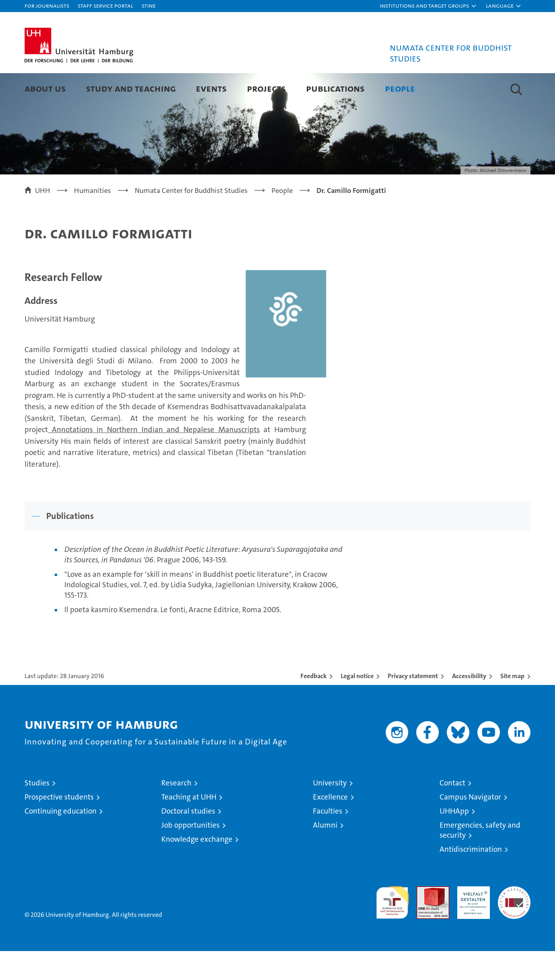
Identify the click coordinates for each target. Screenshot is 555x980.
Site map (512, 705)
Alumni (325, 854)
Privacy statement (413, 705)
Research (176, 812)
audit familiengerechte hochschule (392, 928)
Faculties (328, 840)
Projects (266, 88)
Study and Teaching (131, 88)
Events (211, 88)
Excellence (330, 826)
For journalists (47, 5)
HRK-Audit (472, 920)
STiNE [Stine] (149, 5)
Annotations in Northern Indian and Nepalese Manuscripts (154, 458)
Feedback (313, 705)
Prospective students (59, 826)
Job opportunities (190, 854)
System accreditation (514, 924)
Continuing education (61, 840)
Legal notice (357, 705)
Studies (37, 812)
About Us (45, 88)
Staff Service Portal (105, 5)
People (400, 88)
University (330, 812)
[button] (428, 6)
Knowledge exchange (197, 868)
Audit (424, 920)
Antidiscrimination (471, 878)
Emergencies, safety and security (480, 859)
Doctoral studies (188, 840)
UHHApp (454, 840)
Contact (452, 812)
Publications (335, 88)
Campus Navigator (470, 826)
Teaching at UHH (189, 826)
